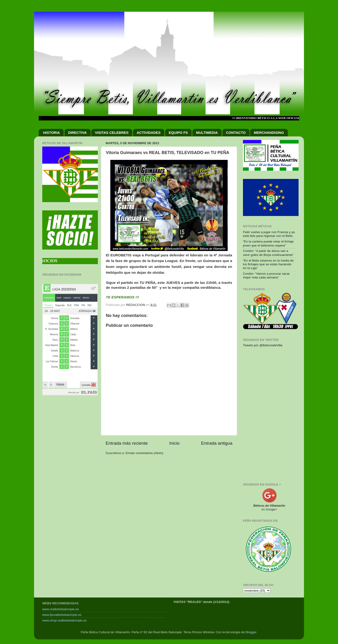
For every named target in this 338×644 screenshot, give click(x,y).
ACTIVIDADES (149, 133)
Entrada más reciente (127, 443)
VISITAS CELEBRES (112, 133)
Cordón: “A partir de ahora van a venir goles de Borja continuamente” (268, 253)
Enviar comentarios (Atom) (145, 453)
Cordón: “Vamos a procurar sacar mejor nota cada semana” (266, 276)
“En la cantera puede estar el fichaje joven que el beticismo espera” (268, 243)
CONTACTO (236, 133)
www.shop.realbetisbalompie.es (64, 620)
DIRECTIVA (77, 133)
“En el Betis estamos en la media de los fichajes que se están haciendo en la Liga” (268, 264)
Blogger (251, 632)
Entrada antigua (217, 443)
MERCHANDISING (269, 133)
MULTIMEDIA (207, 133)
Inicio (174, 443)
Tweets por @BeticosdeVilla (263, 345)
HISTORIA (52, 133)
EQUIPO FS (178, 133)
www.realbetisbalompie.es (61, 609)
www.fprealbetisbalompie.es (62, 615)
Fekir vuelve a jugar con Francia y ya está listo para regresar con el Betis (269, 234)
